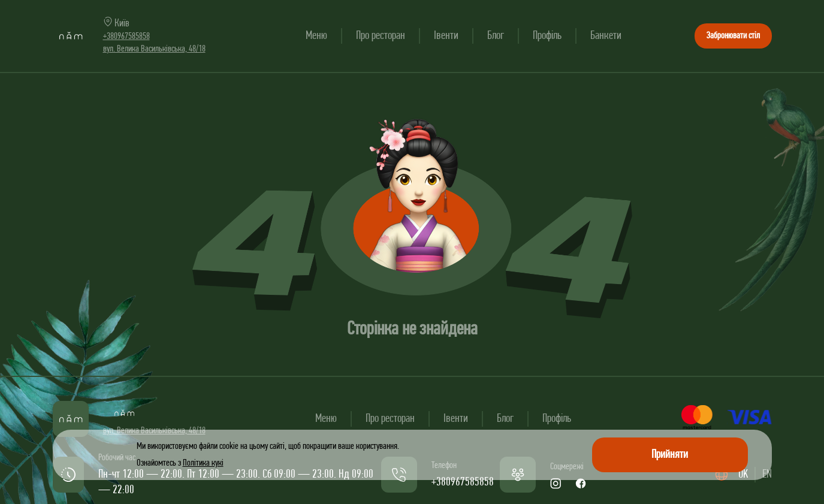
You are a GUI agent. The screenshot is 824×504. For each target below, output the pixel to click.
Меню (316, 36)
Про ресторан (381, 36)
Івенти (446, 36)
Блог (496, 36)
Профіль (547, 36)
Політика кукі (203, 463)
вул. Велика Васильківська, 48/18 (154, 49)
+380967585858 (126, 37)
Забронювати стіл (733, 36)
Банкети (606, 36)
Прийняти (670, 455)
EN (767, 475)
